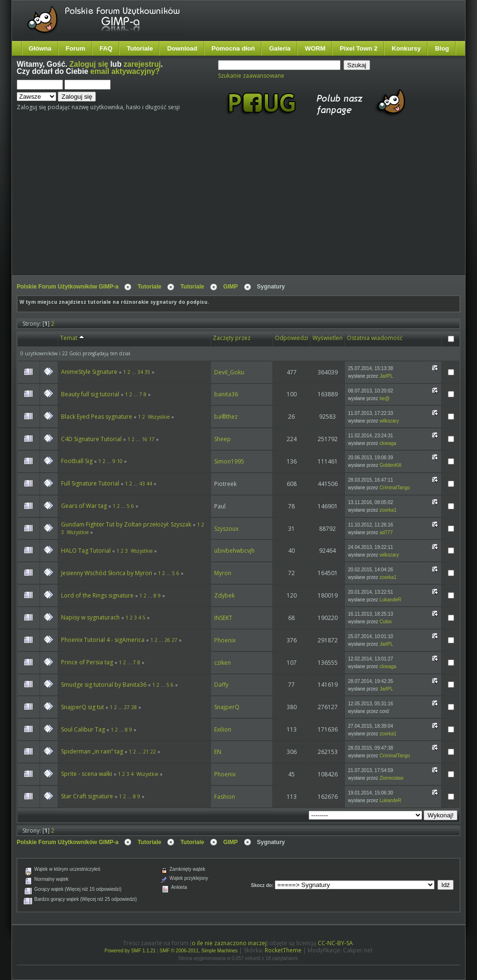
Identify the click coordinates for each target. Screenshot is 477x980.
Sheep (223, 439)
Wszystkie (159, 417)
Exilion (223, 729)
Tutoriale (140, 48)
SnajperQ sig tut (83, 707)
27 (175, 640)
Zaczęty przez (232, 338)
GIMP (231, 287)
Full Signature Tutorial (90, 483)
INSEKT (223, 618)
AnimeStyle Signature (89, 372)
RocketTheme (283, 950)
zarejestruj (142, 64)
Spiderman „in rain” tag (92, 751)
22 (153, 752)
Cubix (386, 622)
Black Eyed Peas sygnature (97, 417)
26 (167, 640)
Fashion (225, 797)
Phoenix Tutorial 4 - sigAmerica (103, 640)
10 (120, 461)
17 (152, 439)
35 (147, 372)
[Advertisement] (192, 204)
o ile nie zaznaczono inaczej (229, 943)
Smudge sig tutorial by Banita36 (104, 685)
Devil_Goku (229, 372)
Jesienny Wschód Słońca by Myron (107, 573)
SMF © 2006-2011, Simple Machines (199, 951)
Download (182, 48)
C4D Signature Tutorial (91, 439)
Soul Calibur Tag (83, 729)
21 (146, 752)
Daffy (221, 685)
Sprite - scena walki (87, 774)
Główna (40, 48)
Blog (442, 48)
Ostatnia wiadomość (375, 338)
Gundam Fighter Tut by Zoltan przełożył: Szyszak (126, 524)
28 (134, 707)
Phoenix (225, 640)
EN (218, 752)
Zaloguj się (89, 64)
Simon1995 (229, 461)
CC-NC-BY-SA (335, 943)
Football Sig (77, 461)
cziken (223, 663)
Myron (223, 573)
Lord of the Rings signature (97, 595)
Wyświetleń (327, 338)
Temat (72, 338)
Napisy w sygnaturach (90, 617)
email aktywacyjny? (125, 71)
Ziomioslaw (392, 778)
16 (145, 439)
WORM (315, 48)
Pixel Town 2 (358, 48)
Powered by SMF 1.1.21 (130, 951)
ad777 (386, 532)
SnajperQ (227, 707)
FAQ (106, 48)
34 (140, 372)
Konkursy (406, 48)
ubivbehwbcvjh (234, 551)
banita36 (226, 394)
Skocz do (261, 885)
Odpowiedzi (291, 338)
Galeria (280, 48)
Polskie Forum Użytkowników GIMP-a (67, 287)
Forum (76, 48)
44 (149, 484)
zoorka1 (388, 510)
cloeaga (388, 443)
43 (142, 484)
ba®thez (226, 417)
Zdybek (224, 595)
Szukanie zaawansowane (251, 76)
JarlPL (386, 376)
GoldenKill (391, 465)
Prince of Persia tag (87, 662)
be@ (385, 398)
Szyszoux (226, 529)
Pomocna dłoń (233, 48)
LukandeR (391, 600)
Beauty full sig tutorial (90, 394)
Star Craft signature (87, 796)
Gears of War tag (84, 506)
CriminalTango (395, 488)
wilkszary (389, 421)
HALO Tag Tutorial (86, 551)
